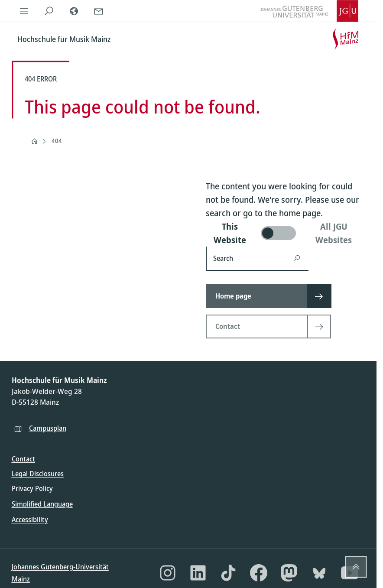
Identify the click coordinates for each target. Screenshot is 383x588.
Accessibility (30, 520)
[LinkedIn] (198, 573)
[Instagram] (168, 573)
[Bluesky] (319, 573)
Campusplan (48, 428)
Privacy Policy (32, 488)
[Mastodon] (289, 573)
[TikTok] (228, 573)
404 (57, 141)
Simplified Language (42, 504)
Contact (23, 459)
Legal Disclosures (38, 474)
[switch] (286, 233)
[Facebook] (259, 573)
